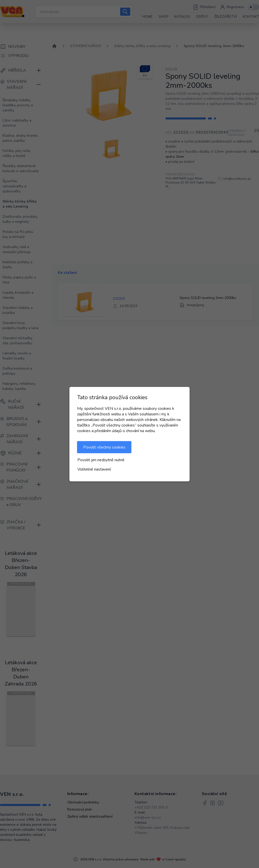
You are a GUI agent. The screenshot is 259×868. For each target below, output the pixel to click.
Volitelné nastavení (94, 469)
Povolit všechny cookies (104, 447)
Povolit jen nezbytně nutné (101, 460)
